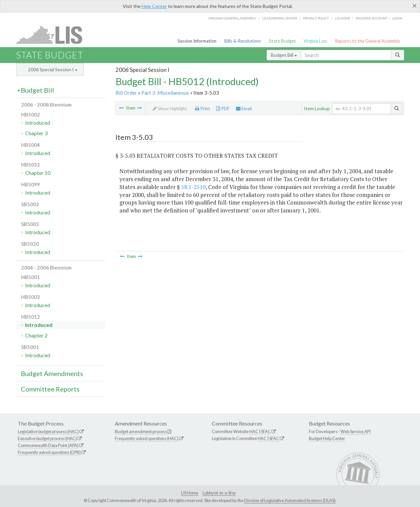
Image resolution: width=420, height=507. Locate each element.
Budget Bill (284, 55)
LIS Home (190, 493)
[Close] (415, 6)
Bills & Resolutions (243, 41)
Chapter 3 (36, 133)
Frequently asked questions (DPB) (49, 452)
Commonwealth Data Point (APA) (48, 445)
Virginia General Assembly (232, 18)
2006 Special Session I (53, 69)
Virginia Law (315, 41)
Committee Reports (50, 389)
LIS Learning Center (280, 18)
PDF (223, 109)
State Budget (282, 41)
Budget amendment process (141, 431)
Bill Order (126, 93)
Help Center (154, 6)
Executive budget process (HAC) (47, 438)
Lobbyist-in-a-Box (219, 493)
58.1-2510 (193, 187)
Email (244, 109)
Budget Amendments (52, 373)
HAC (254, 431)
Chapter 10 (38, 173)
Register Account (371, 18)
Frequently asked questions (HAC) (147, 438)
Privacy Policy (316, 18)
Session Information (197, 41)
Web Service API (356, 431)
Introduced (38, 123)
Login (397, 18)
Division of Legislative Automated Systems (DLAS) (290, 500)
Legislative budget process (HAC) (48, 431)
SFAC (266, 431)
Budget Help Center (327, 438)
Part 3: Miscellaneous (165, 93)
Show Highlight (170, 109)
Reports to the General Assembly (368, 41)
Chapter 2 (36, 335)
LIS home (343, 18)
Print (203, 109)
